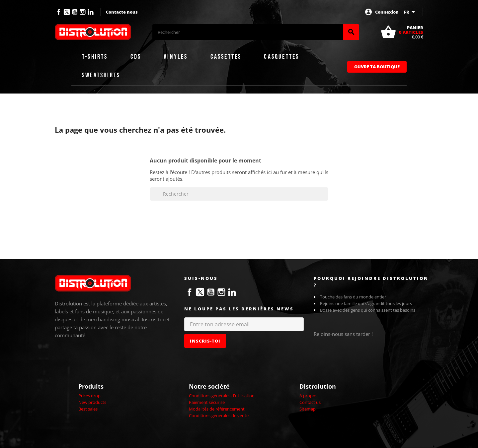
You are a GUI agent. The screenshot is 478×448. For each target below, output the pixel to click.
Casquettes (281, 57)
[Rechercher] (248, 32)
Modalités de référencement (217, 409)
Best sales (88, 409)
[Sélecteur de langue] (411, 12)
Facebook (59, 12)
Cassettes (226, 57)
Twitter (67, 12)
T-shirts (95, 57)
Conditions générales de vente (219, 416)
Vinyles (176, 57)
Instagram (83, 12)
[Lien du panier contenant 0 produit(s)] (402, 32)
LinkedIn (91, 12)
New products (92, 402)
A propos (308, 396)
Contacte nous (122, 12)
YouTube (75, 12)
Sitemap (308, 409)
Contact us (310, 402)
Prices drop (89, 396)
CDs (136, 57)
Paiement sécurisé (207, 402)
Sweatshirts (101, 75)
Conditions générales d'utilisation (222, 396)
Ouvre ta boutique (377, 67)
